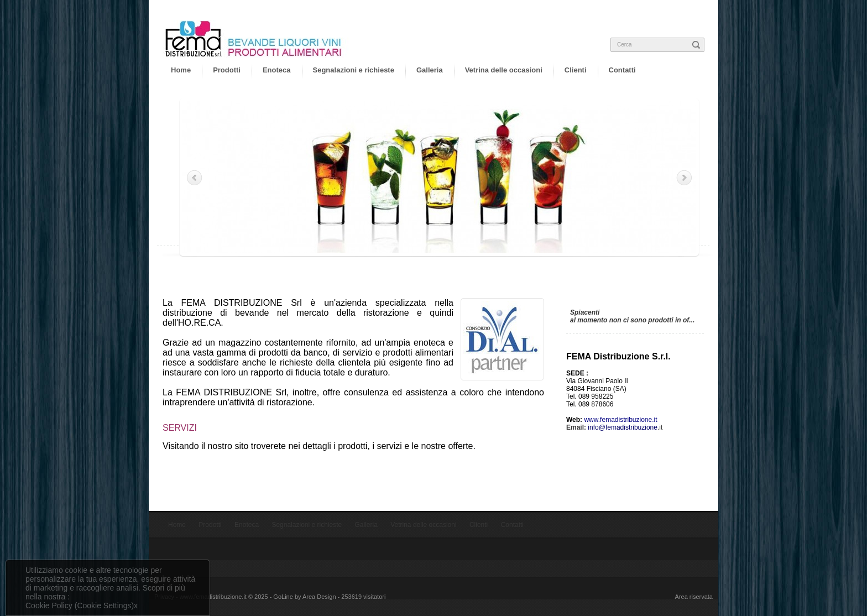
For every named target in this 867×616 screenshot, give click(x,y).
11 (491, 265)
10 (485, 265)
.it (625, 427)
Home (181, 70)
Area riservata (694, 597)
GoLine (283, 597)
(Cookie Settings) (104, 605)
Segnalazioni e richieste (354, 70)
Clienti (576, 70)
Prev (195, 178)
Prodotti (227, 70)
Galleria (430, 70)
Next (683, 178)
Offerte (586, 300)
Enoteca (277, 70)
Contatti (622, 70)
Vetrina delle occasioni (504, 70)
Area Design (319, 597)
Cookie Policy (49, 605)
